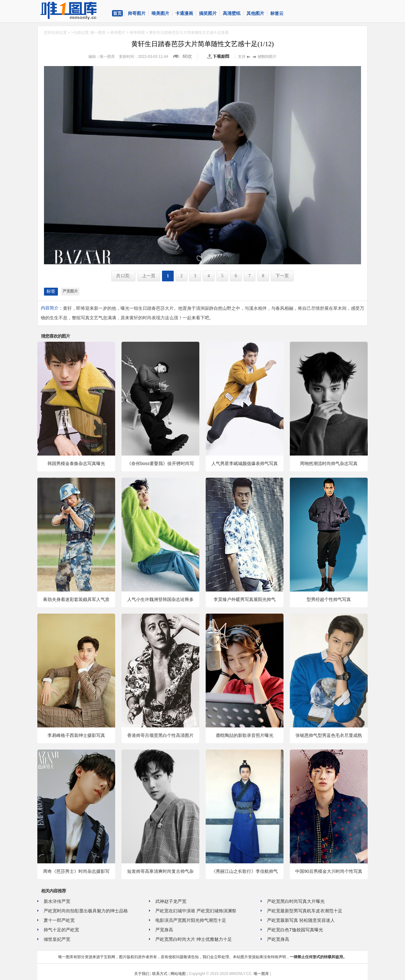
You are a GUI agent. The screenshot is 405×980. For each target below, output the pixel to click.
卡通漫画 (184, 13)
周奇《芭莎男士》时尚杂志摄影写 (76, 871)
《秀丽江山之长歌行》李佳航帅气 (245, 871)
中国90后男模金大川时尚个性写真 (329, 871)
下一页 (282, 276)
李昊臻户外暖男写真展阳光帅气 (245, 599)
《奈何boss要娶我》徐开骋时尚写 (160, 463)
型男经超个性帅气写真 (329, 599)
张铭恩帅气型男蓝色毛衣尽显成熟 (329, 735)
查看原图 (220, 56)
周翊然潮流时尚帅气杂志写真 (329, 463)
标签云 (277, 13)
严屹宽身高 (278, 939)
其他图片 (255, 13)
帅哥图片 (137, 13)
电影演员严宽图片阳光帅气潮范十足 (191, 920)
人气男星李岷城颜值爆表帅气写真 (245, 463)
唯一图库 (98, 33)
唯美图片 (160, 13)
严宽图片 (70, 291)
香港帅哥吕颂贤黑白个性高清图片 (160, 735)
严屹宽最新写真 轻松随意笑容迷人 (301, 920)
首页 (117, 13)
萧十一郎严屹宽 (59, 920)
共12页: (123, 276)
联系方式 (160, 974)
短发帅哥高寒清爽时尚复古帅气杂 (160, 871)
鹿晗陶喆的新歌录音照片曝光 (245, 735)
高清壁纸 (232, 13)
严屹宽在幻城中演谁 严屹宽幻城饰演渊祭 (196, 911)
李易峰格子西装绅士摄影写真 (76, 735)
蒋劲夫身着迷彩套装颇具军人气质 (76, 599)
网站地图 (178, 974)
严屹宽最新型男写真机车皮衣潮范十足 (305, 911)
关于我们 (142, 974)
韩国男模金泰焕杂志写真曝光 (76, 463)
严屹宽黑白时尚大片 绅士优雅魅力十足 (194, 939)
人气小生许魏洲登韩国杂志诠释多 (160, 599)
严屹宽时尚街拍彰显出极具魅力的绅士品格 (86, 911)
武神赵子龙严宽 (171, 901)
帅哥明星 (137, 33)
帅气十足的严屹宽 (61, 930)
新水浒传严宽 (57, 901)
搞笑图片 (208, 13)
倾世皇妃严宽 (57, 939)
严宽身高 (164, 930)
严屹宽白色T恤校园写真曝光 (295, 930)
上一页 (149, 276)
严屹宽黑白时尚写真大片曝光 (296, 901)
